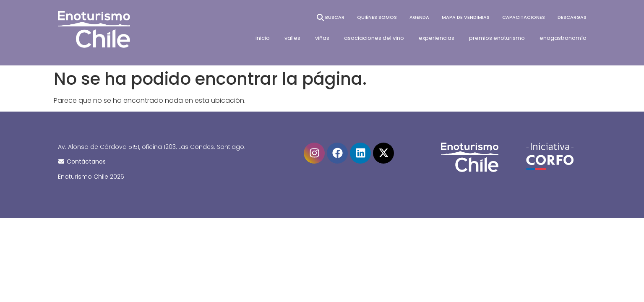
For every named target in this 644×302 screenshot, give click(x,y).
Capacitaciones (524, 17)
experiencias (437, 38)
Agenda (419, 17)
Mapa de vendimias (466, 17)
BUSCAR (330, 17)
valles (292, 38)
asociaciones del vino (374, 38)
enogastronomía (563, 38)
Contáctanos (82, 161)
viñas (322, 38)
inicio (263, 38)
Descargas (572, 17)
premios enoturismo (497, 38)
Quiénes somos (377, 17)
